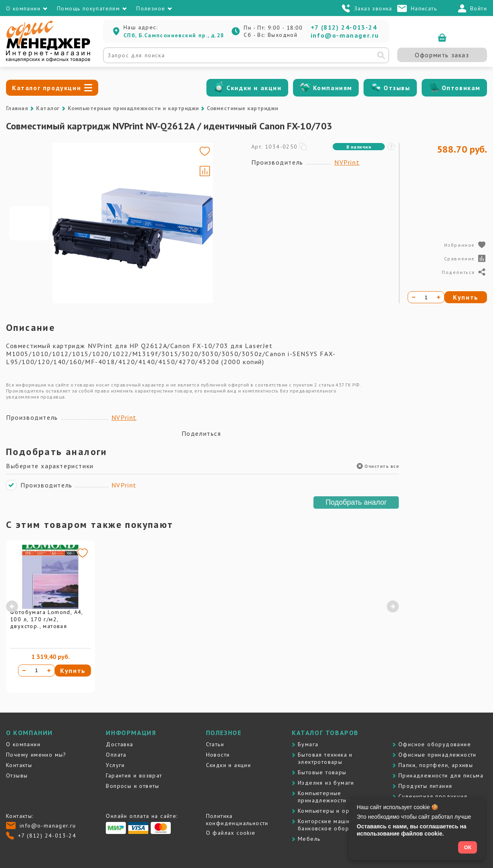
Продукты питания (425, 786)
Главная (17, 108)
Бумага (308, 744)
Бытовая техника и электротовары (325, 758)
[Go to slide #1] (29, 223)
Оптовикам (461, 88)
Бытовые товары (322, 772)
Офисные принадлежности (437, 755)
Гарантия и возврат (134, 775)
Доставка (119, 744)
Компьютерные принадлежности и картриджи (133, 108)
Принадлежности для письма (441, 775)
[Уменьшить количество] (24, 671)
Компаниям (333, 88)
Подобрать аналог (356, 502)
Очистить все (378, 466)
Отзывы (397, 88)
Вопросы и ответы (132, 786)
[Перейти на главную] (48, 60)
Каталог (48, 108)
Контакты (19, 765)
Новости (218, 755)
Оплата (116, 755)
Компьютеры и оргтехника (336, 811)
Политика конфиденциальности (237, 820)
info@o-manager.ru (345, 35)
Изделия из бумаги (326, 783)
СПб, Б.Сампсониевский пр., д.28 (174, 35)
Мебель (309, 839)
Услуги (115, 765)
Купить (73, 671)
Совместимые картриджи (242, 108)
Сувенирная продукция (433, 796)
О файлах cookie (231, 833)
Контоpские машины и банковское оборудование (338, 825)
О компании (23, 744)
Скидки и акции (254, 88)
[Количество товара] (36, 671)
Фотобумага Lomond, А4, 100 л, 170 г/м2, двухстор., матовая (46, 619)
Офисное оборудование (435, 744)
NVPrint (347, 162)
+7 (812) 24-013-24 (344, 27)
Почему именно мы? (36, 755)
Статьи (215, 744)
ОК (468, 847)
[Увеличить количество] (49, 671)
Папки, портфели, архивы (436, 765)
